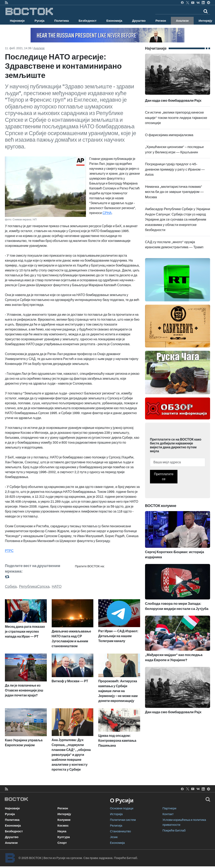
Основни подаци (122, 808)
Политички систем (123, 820)
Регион (161, 21)
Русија (40, 21)
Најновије (17, 21)
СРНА (107, 213)
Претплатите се (164, 477)
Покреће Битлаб (174, 830)
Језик (114, 837)
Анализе (182, 21)
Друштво (139, 21)
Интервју (64, 814)
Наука (62, 831)
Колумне (64, 820)
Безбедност (87, 21)
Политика (62, 21)
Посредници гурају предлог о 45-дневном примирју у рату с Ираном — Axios (175, 169)
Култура (64, 837)
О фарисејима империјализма (169, 135)
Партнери (169, 808)
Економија (114, 21)
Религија (116, 826)
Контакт (168, 814)
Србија (11, 587)
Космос (63, 826)
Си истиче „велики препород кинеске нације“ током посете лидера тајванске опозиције (176, 118)
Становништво (120, 831)
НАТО (57, 587)
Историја (116, 814)
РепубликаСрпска (34, 587)
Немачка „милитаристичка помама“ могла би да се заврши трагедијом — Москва (174, 192)
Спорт (62, 843)
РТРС (9, 551)
